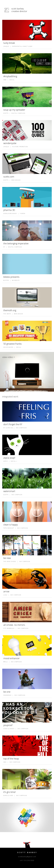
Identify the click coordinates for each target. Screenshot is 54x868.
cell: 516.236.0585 (27, 860)
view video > (9, 357)
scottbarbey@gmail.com (27, 857)
